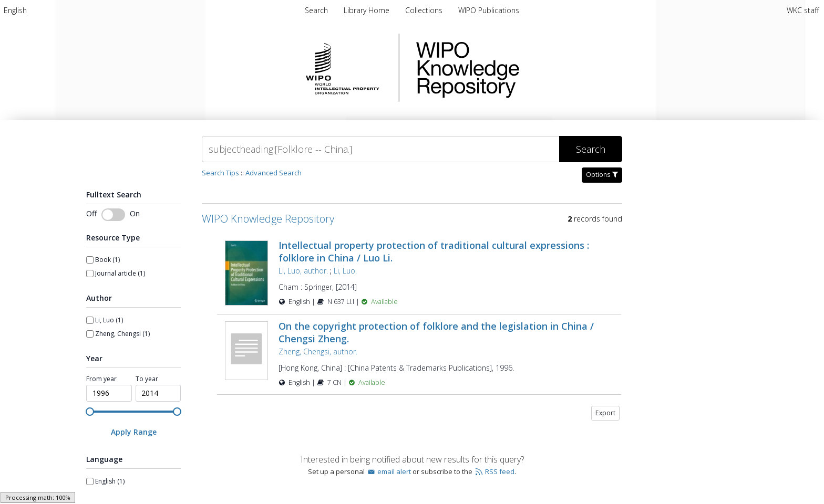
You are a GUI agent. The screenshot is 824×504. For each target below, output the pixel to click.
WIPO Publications (489, 10)
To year (147, 379)
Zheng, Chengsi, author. (318, 351)
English (15, 10)
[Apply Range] (133, 432)
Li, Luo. (345, 271)
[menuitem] (15, 10)
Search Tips (220, 173)
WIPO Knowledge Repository (511, 68)
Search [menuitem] (316, 10)
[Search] (380, 149)
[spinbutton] (109, 393)
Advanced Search (274, 173)
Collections (425, 10)
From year (101, 379)
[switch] (113, 215)
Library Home (368, 10)
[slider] (90, 412)
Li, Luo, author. (303, 271)
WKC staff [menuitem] (803, 10)
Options (602, 175)
